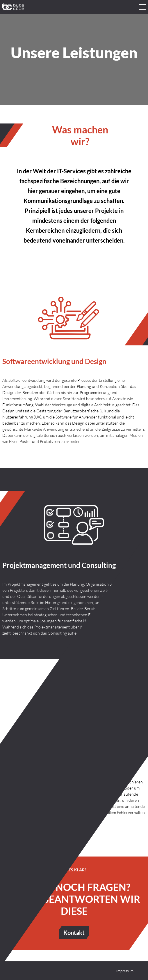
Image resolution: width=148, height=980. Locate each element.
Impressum (125, 971)
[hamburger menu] (142, 7)
